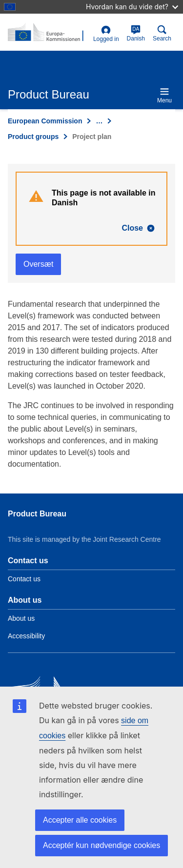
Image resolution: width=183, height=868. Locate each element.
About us (21, 618)
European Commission (45, 121)
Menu (164, 95)
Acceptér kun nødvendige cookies (102, 845)
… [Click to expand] (99, 121)
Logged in (106, 34)
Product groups (33, 137)
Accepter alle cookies (80, 820)
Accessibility (26, 636)
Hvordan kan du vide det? (132, 7)
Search (162, 33)
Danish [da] (136, 33)
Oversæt (38, 264)
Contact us (24, 579)
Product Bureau (37, 514)
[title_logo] (49, 33)
